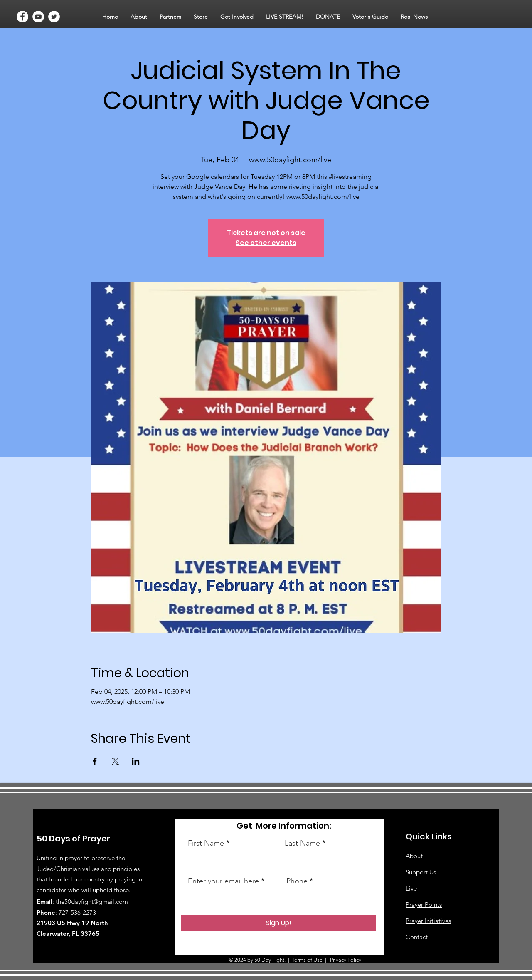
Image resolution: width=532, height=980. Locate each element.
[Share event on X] (115, 761)
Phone (297, 881)
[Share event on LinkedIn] (136, 761)
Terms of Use (307, 960)
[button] (139, 17)
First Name (206, 843)
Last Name (302, 843)
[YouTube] (38, 17)
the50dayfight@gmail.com (92, 902)
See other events (266, 243)
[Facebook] (22, 17)
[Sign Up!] (278, 923)
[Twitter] (54, 17)
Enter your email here (223, 881)
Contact (417, 937)
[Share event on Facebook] (95, 761)
